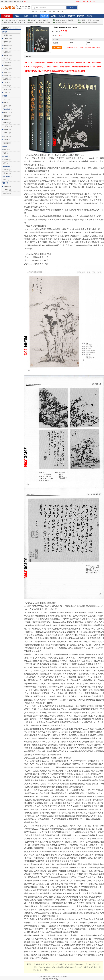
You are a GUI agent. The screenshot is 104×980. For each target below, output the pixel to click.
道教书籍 (65, 20)
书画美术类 (44, 16)
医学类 (53, 16)
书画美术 (45, 12)
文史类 (26, 16)
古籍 (62, 12)
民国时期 (6, 160)
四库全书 (6, 49)
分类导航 (7, 16)
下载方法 (6, 190)
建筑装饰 (6, 130)
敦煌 (24, 20)
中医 (58, 12)
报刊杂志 (62, 16)
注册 (21, 2)
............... (96, 20)
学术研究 (6, 86)
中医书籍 (59, 23)
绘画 (50, 12)
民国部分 (84, 20)
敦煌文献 (6, 52)
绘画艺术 (33, 20)
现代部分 (90, 20)
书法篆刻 (39, 20)
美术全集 (6, 140)
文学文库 (6, 76)
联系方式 (93, 2)
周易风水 (71, 20)
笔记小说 (22, 23)
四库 (20, 20)
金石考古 (36, 23)
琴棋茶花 (16, 23)
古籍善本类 (71, 16)
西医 (5, 153)
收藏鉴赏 (30, 23)
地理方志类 (81, 16)
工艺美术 (48, 23)
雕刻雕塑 (45, 20)
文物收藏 (6, 123)
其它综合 (6, 136)
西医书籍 (65, 23)
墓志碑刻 (6, 143)
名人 (17, 20)
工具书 (5, 93)
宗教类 (35, 16)
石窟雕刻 (6, 119)
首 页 (17, 16)
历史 (7, 20)
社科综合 (6, 69)
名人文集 (6, 45)
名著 (13, 20)
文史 (40, 12)
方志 (5, 180)
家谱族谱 (11, 23)
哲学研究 (6, 89)
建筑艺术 (42, 23)
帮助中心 (90, 16)
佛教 (54, 12)
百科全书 (6, 72)
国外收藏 (84, 23)
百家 (10, 20)
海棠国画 (96, 23)
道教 (5, 103)
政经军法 (6, 79)
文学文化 (6, 39)
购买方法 (6, 186)
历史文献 (35, 12)
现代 (5, 163)
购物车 (26, 2)
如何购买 (78, 2)
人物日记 (6, 82)
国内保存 (90, 23)
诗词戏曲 (5, 23)
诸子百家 (6, 42)
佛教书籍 (59, 20)
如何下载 (85, 2)
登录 (18, 2)
